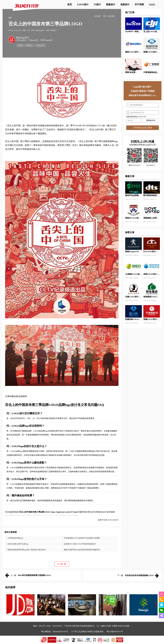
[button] (8, 605)
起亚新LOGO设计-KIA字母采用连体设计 (80, 544)
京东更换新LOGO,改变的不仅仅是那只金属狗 (82, 538)
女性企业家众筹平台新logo (18, 544)
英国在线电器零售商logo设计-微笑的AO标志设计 (27, 550)
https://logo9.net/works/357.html (64, 512)
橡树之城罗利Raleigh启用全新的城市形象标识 (82, 550)
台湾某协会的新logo (15, 538)
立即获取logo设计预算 (142, 128)
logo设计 (71, 405)
